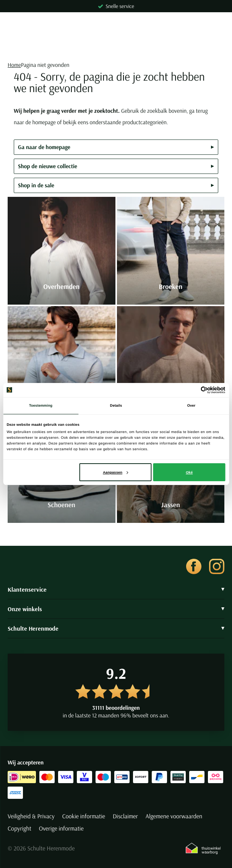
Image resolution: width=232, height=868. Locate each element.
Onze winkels (116, 609)
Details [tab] (116, 406)
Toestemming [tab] (41, 406)
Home (14, 65)
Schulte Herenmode (116, 628)
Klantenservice (116, 589)
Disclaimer (125, 816)
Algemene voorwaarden (174, 816)
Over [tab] (191, 406)
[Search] (116, 46)
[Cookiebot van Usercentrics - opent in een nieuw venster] (192, 390)
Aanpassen (115, 472)
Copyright (19, 829)
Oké (189, 472)
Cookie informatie (84, 816)
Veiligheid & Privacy (31, 816)
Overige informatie (61, 829)
